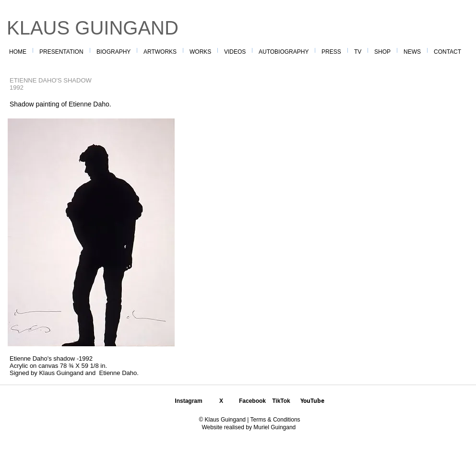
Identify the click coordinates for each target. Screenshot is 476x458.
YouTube (312, 401)
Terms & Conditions (274, 420)
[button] (200, 50)
